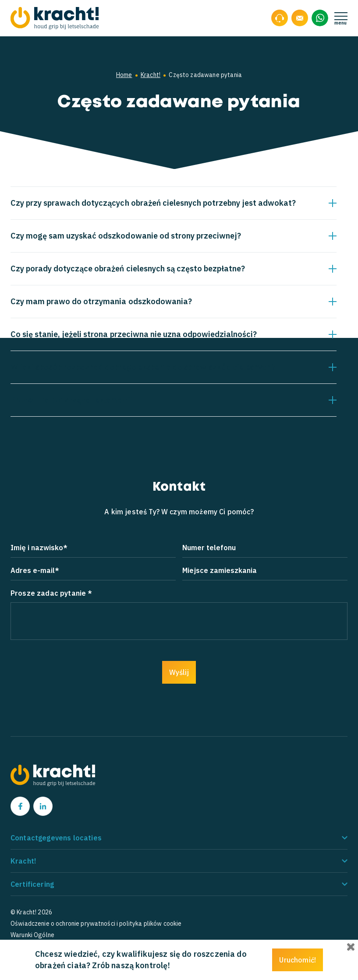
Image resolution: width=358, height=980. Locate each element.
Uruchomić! (298, 960)
